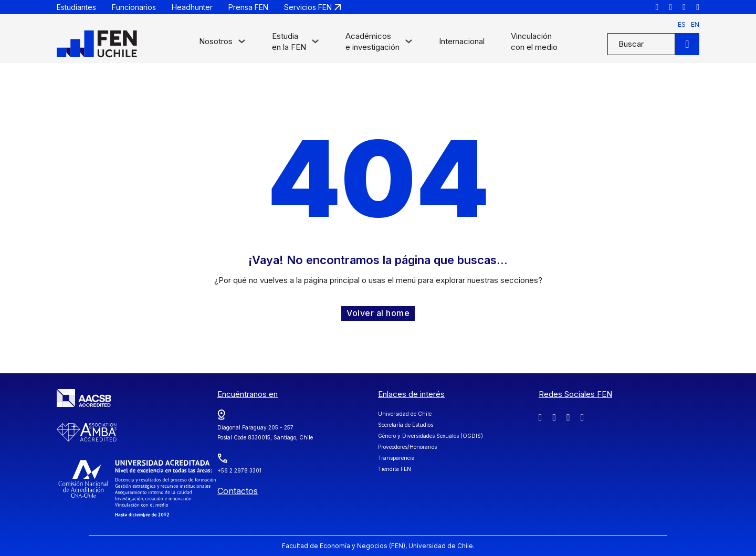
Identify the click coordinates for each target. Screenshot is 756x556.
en (695, 24)
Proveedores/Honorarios (407, 447)
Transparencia (396, 458)
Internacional (462, 41)
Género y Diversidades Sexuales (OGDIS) (430, 436)
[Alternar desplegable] (242, 44)
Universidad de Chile (405, 414)
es (682, 24)
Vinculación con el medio (534, 41)
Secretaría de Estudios (406, 425)
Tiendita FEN (395, 469)
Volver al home (378, 313)
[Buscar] (687, 44)
